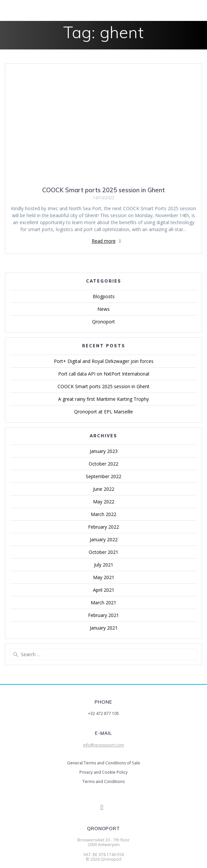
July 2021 (104, 565)
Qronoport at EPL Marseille (104, 412)
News (104, 309)
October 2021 (104, 552)
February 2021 (104, 615)
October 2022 (104, 464)
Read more (104, 241)
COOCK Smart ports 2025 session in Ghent (104, 190)
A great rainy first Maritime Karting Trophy (104, 399)
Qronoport (104, 322)
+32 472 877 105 (104, 713)
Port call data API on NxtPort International (104, 374)
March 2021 (104, 603)
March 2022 (104, 514)
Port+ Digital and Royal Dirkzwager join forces (104, 361)
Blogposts (104, 296)
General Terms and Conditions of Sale (104, 763)
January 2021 (104, 628)
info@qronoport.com (104, 745)
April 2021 (104, 590)
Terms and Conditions (104, 781)
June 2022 (104, 489)
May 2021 (104, 577)
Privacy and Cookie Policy (104, 772)
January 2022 (104, 539)
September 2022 (104, 476)
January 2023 (104, 451)
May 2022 (104, 502)
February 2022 (104, 527)
